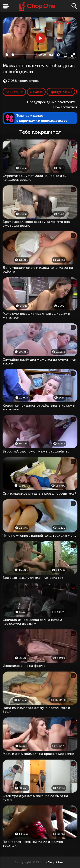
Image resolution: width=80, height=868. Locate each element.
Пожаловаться (65, 107)
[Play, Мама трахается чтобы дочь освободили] (7, 55)
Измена (36, 92)
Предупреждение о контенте (52, 102)
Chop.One (41, 6)
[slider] (24, 55)
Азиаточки (14, 92)
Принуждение (61, 92)
